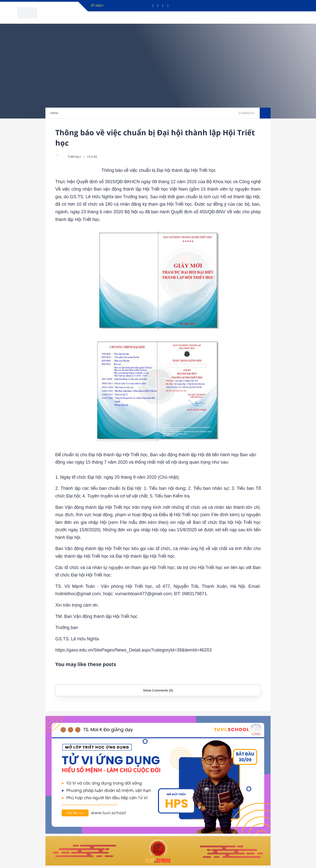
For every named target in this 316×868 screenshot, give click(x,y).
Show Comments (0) (158, 690)
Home (54, 113)
